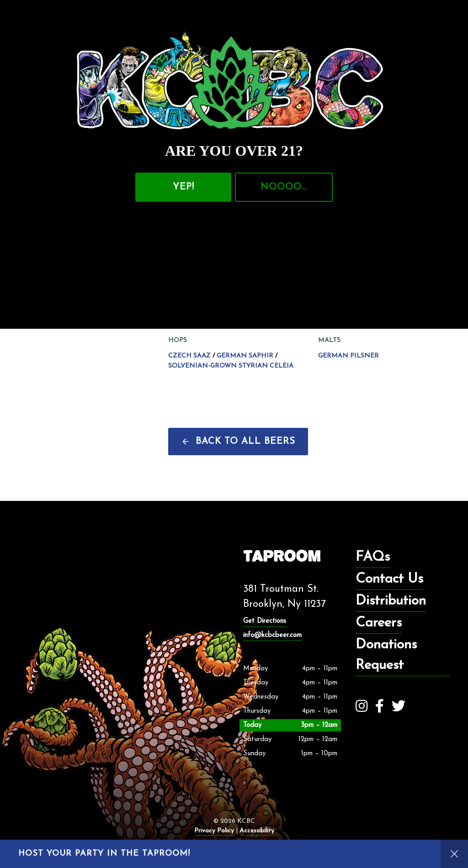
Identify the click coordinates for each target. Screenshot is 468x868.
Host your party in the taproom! (104, 854)
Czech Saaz (189, 356)
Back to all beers (245, 442)
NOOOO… (284, 187)
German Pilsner (348, 356)
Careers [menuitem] (379, 623)
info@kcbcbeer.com (272, 635)
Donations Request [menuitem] (386, 655)
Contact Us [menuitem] (389, 579)
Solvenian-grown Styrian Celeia (231, 366)
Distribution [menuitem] (391, 601)
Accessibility (257, 831)
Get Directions (265, 621)
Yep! (183, 187)
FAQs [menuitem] (373, 557)
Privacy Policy (214, 831)
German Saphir (245, 356)
